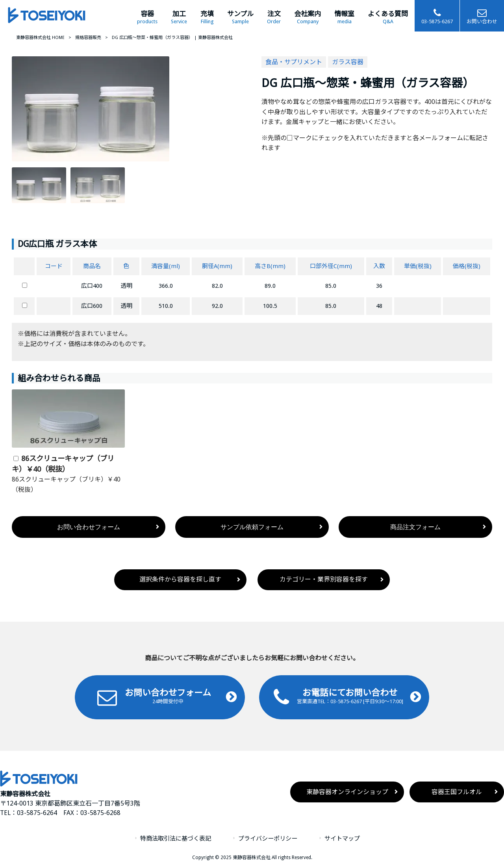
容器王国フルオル (457, 792)
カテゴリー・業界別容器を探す (324, 579)
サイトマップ (342, 839)
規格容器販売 (88, 38)
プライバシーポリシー (268, 839)
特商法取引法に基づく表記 (176, 839)
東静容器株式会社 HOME (40, 38)
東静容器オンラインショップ (347, 792)
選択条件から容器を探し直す (180, 579)
